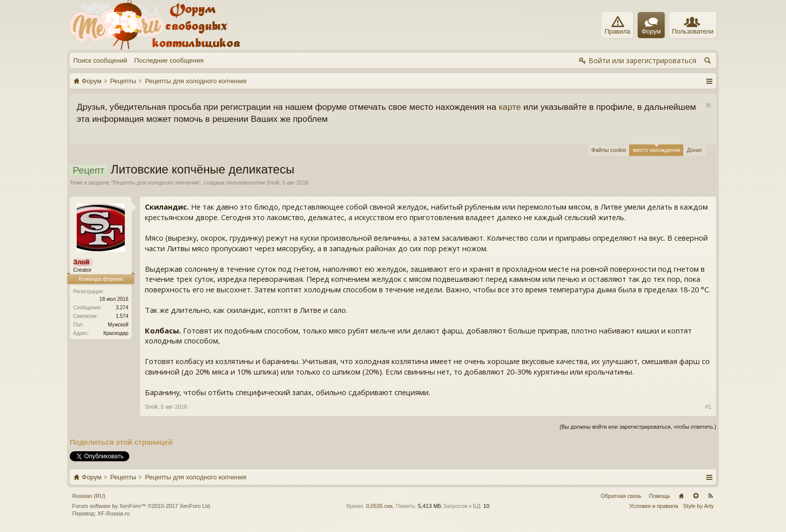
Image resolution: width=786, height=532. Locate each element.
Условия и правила (654, 506)
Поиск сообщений (100, 60)
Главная (681, 496)
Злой (272, 183)
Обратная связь (621, 496)
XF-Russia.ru (113, 513)
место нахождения (656, 149)
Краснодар (116, 333)
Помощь (660, 496)
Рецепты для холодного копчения (156, 183)
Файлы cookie (609, 150)
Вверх (696, 496)
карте (510, 107)
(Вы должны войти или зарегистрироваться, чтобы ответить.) (638, 427)
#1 (708, 407)
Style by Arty (699, 506)
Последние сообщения (169, 60)
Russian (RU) (89, 496)
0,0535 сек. (380, 506)
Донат (695, 150)
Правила (617, 26)
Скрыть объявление (708, 106)
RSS (710, 496)
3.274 (122, 308)
